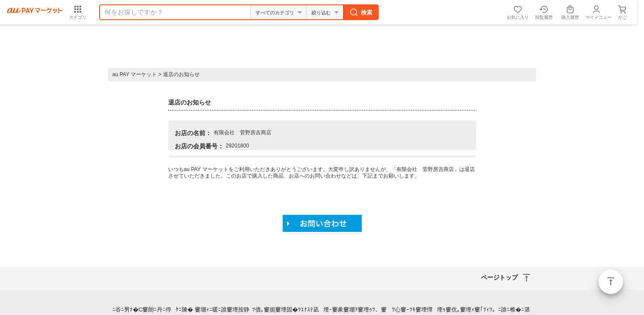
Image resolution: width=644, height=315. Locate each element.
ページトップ (611, 282)
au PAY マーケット (135, 74)
